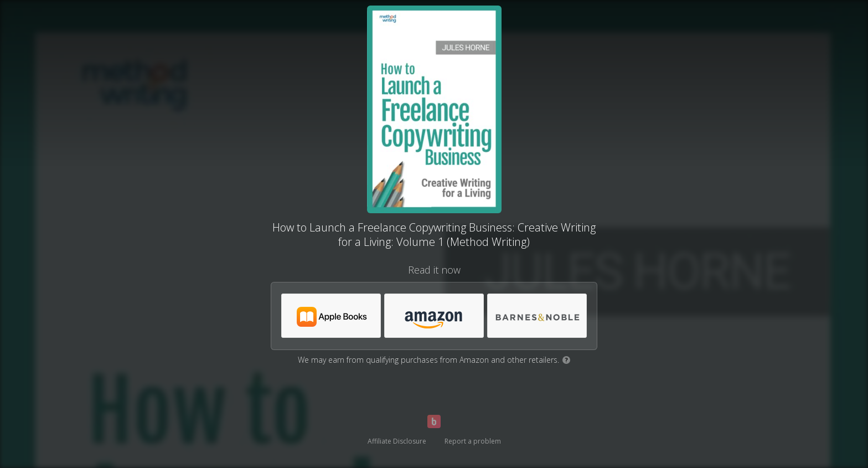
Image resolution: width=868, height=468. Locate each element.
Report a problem (473, 441)
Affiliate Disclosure (397, 441)
